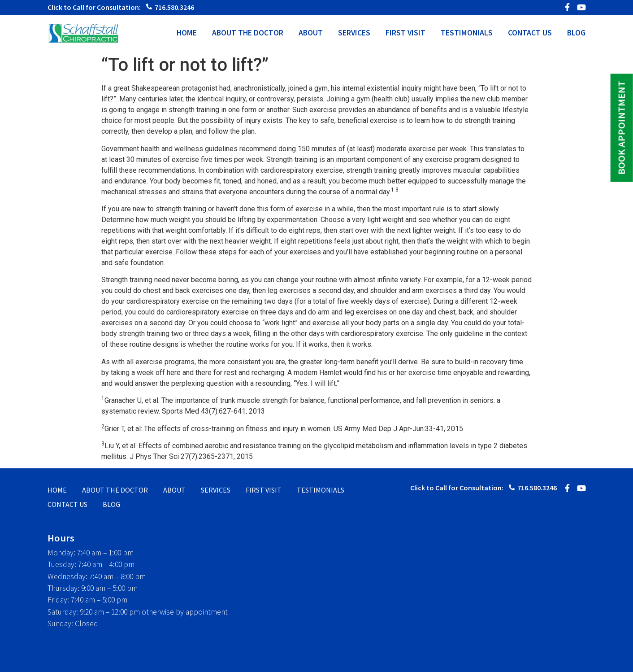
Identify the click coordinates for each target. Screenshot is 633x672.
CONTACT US (530, 33)
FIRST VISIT (405, 33)
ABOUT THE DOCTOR (248, 33)
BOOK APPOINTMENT (621, 128)
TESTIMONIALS (467, 33)
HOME (187, 33)
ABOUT (311, 33)
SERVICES (354, 33)
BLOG (576, 33)
